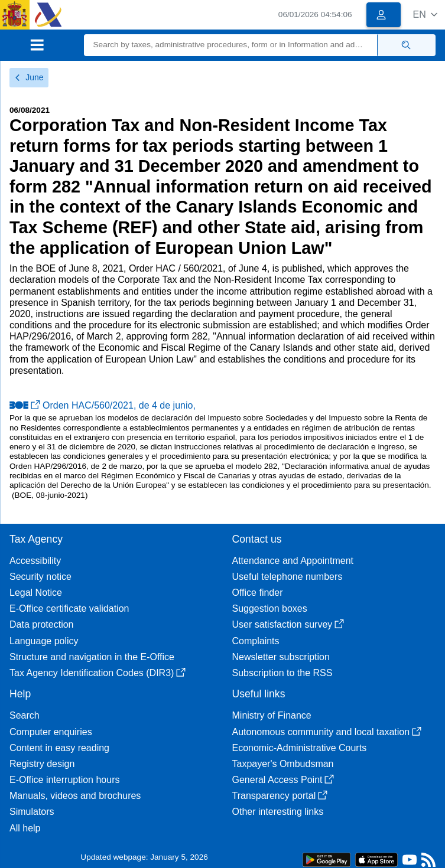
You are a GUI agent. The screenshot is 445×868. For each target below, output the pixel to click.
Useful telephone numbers (288, 577)
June (29, 77)
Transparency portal (280, 796)
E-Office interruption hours (64, 780)
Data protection (42, 624)
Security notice (40, 577)
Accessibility (35, 561)
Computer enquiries (51, 732)
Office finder (258, 593)
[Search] (231, 45)
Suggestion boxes (270, 608)
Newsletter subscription (281, 657)
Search (25, 715)
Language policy (44, 641)
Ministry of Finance (272, 715)
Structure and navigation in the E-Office (92, 657)
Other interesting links (278, 812)
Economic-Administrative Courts (300, 748)
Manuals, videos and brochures (75, 796)
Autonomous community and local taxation (327, 732)
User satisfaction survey (288, 624)
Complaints (256, 641)
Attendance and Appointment (293, 561)
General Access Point (283, 780)
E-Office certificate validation (69, 608)
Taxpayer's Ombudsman (283, 764)
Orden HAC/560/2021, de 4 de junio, (103, 405)
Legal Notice (36, 593)
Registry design (42, 764)
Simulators (32, 812)
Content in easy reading (59, 748)
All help (25, 828)
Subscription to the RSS (282, 673)
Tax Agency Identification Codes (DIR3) (98, 673)
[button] (425, 14)
